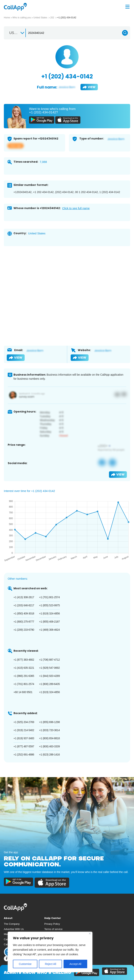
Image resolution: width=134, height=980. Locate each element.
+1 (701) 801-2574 (49, 597)
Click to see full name (76, 208)
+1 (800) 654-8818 (49, 738)
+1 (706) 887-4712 (49, 660)
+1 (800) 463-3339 (49, 746)
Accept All (75, 964)
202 (52, 18)
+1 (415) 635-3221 (24, 668)
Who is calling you (22, 18)
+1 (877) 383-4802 (24, 660)
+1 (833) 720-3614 (49, 730)
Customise (25, 964)
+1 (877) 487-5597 (24, 746)
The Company (12, 924)
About (8, 918)
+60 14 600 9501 (23, 692)
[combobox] (15, 33)
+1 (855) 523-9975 (49, 605)
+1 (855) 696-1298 (49, 722)
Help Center (53, 918)
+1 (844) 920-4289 (49, 676)
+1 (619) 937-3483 (24, 738)
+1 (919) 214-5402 (24, 730)
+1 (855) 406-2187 (49, 622)
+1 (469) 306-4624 (49, 630)
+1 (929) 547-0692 (49, 668)
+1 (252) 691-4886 (24, 755)
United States (41, 18)
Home (7, 18)
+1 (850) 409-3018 (24, 613)
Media (7, 934)
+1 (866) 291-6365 (24, 676)
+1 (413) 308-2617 (24, 597)
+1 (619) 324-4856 (49, 613)
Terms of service (53, 929)
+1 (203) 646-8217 (24, 605)
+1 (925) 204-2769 (24, 722)
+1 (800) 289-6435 (49, 684)
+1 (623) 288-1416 (49, 755)
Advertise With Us (14, 929)
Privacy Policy (52, 924)
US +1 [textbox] (14, 33)
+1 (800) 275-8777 (24, 622)
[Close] (90, 934)
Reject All (50, 964)
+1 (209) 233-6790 (24, 630)
